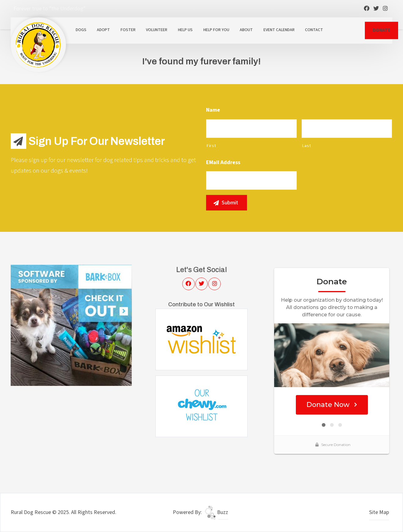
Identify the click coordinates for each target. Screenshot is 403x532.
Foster (128, 30)
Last (307, 146)
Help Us (185, 30)
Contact (314, 30)
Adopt (103, 30)
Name (213, 110)
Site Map (379, 512)
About (246, 30)
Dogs (81, 30)
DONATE (381, 30)
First (211, 146)
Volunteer (157, 30)
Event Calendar (279, 30)
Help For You (216, 30)
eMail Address (223, 162)
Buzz (216, 512)
